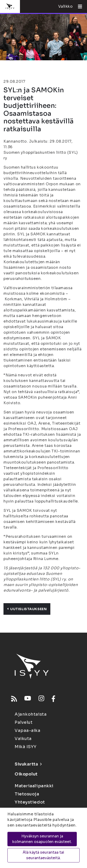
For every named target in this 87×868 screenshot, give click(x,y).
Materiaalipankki (34, 786)
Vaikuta (23, 739)
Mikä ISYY (26, 747)
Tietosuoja (27, 794)
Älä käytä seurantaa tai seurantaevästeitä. (43, 855)
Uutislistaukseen (27, 609)
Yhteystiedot (30, 802)
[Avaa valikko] (78, 6)
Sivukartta (28, 764)
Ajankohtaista (31, 714)
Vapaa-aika (28, 730)
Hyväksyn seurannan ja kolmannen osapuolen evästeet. (42, 839)
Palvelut (24, 722)
